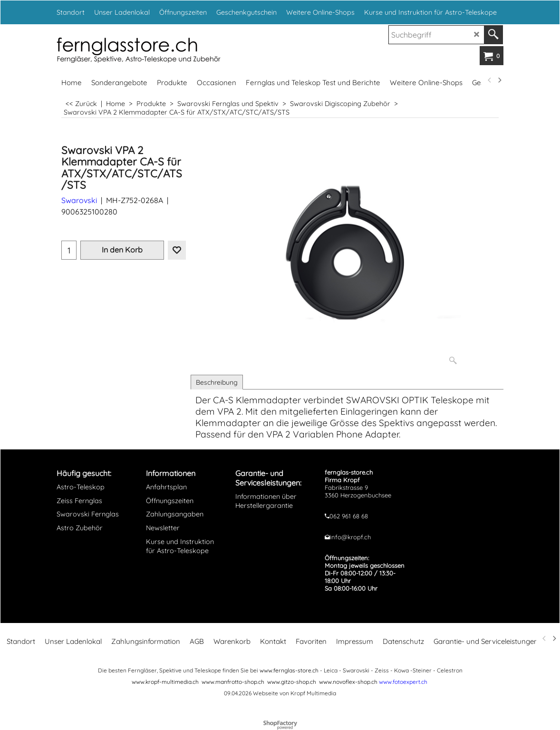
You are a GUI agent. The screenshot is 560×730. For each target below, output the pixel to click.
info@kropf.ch (350, 537)
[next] (499, 80)
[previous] (490, 80)
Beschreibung (217, 382)
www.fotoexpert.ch (403, 682)
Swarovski (79, 200)
